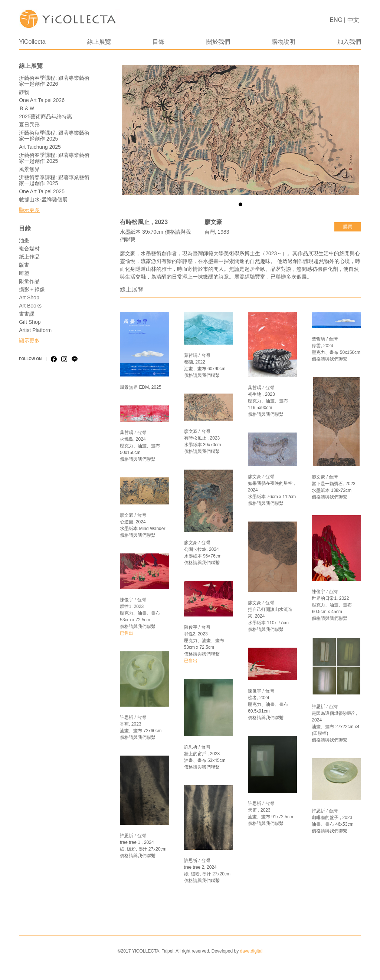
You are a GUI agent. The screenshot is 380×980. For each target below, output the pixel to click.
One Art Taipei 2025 (42, 191)
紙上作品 (29, 257)
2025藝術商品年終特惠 (45, 116)
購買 (348, 227)
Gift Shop (30, 322)
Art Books (30, 306)
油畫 (24, 240)
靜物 (24, 92)
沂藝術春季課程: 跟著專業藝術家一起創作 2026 (54, 81)
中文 (353, 20)
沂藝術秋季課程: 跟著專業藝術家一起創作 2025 (54, 136)
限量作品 (29, 281)
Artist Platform (35, 330)
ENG (336, 20)
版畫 (24, 265)
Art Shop (29, 297)
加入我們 (349, 42)
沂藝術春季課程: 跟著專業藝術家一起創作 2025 (54, 158)
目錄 (158, 42)
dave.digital (251, 951)
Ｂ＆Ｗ (27, 108)
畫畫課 (27, 314)
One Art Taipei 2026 (42, 100)
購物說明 (284, 42)
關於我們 (218, 42)
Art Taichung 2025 (40, 147)
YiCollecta (32, 42)
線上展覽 (99, 42)
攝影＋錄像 (32, 289)
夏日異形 (29, 125)
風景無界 (29, 169)
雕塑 (24, 273)
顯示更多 (29, 210)
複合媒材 (29, 249)
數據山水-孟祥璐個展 (43, 200)
